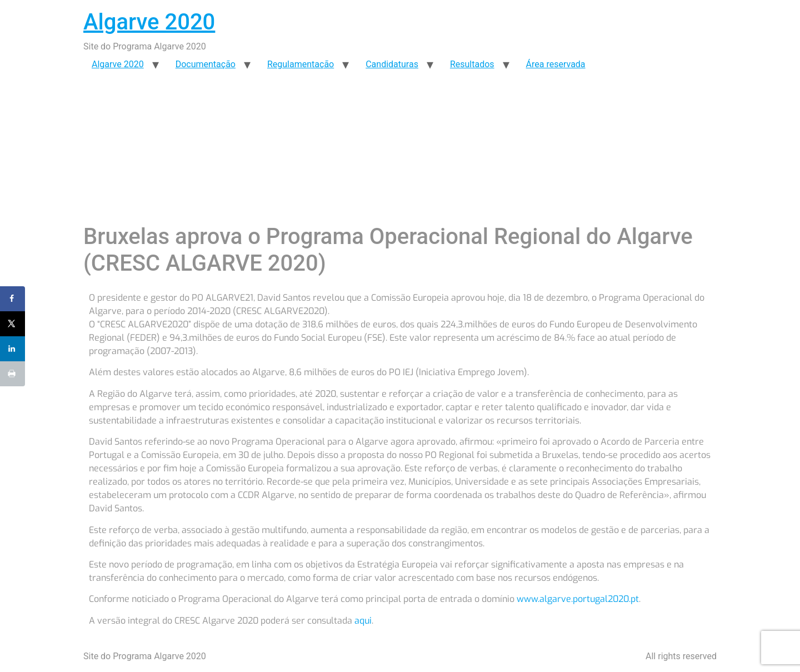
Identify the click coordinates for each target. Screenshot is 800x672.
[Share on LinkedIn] (12, 349)
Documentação (206, 64)
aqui (363, 621)
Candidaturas (392, 64)
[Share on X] (12, 324)
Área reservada (556, 64)
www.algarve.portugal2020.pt (578, 599)
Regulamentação (301, 64)
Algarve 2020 (149, 22)
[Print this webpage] (12, 374)
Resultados (472, 64)
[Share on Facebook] (12, 299)
